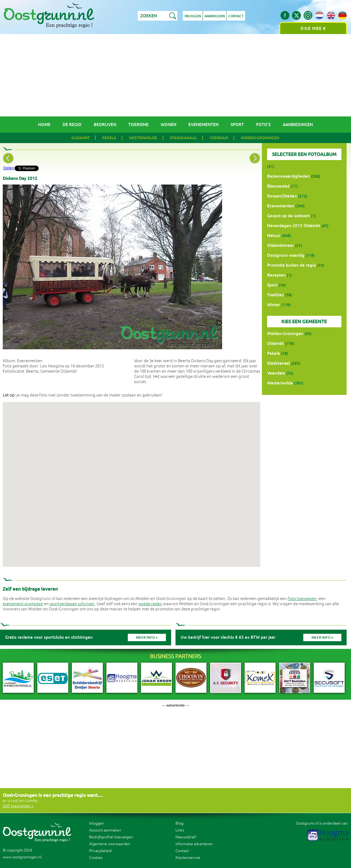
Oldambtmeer (281, 245)
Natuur (274, 235)
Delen (9, 168)
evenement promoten (23, 604)
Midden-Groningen (260, 138)
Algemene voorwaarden (110, 844)
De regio (72, 125)
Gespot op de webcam (288, 216)
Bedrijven (105, 125)
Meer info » (147, 637)
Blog (179, 823)
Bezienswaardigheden (288, 176)
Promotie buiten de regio (291, 265)
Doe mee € (313, 28)
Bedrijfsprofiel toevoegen (111, 837)
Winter (274, 305)
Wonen (169, 125)
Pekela (109, 138)
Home (44, 125)
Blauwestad (278, 186)
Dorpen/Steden (282, 196)
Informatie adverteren (194, 844)
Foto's (263, 125)
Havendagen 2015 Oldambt (294, 226)
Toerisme (138, 125)
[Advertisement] (175, 75)
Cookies (96, 858)
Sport (237, 125)
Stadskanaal (183, 138)
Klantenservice (188, 858)
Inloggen (193, 16)
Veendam (219, 138)
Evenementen (203, 125)
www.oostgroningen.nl (22, 857)
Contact (236, 16)
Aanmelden (215, 16)
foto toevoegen (302, 599)
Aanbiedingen (298, 125)
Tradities (275, 295)
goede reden (150, 604)
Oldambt (80, 138)
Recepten (276, 275)
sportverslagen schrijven (72, 604)
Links (180, 830)
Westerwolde (143, 138)
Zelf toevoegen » (18, 806)
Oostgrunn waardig (286, 255)
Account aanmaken (105, 830)
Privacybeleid (100, 851)
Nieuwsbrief (186, 837)
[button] (131, 479)
